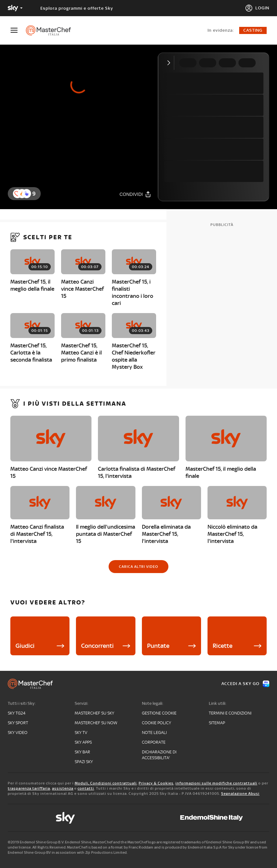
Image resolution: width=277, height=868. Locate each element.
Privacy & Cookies (156, 783)
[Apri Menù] (18, 30)
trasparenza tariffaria (29, 788)
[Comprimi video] (170, 63)
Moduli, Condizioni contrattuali (106, 783)
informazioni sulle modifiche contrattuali (216, 783)
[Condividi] (135, 194)
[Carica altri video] (138, 567)
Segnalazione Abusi (240, 794)
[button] (27, 194)
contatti (86, 788)
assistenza (63, 788)
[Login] (257, 8)
